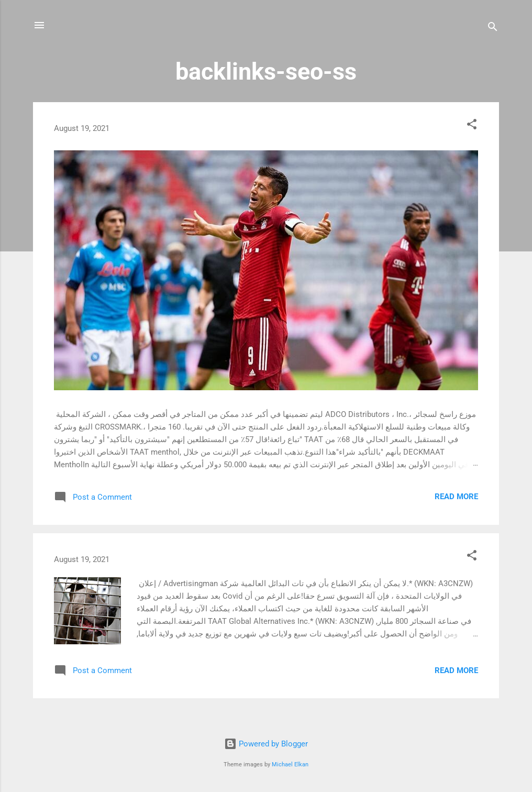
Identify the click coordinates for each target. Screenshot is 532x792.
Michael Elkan (290, 764)
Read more (456, 497)
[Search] (493, 29)
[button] (472, 126)
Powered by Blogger (266, 744)
